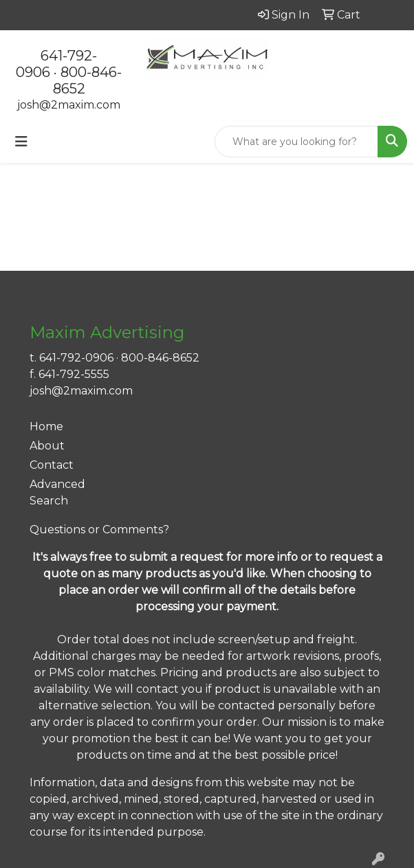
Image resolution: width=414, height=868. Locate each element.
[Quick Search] (296, 142)
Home (46, 426)
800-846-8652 (160, 358)
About (47, 446)
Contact (52, 465)
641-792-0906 (76, 358)
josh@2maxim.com (69, 105)
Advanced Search (57, 492)
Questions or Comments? (99, 530)
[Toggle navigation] (21, 142)
